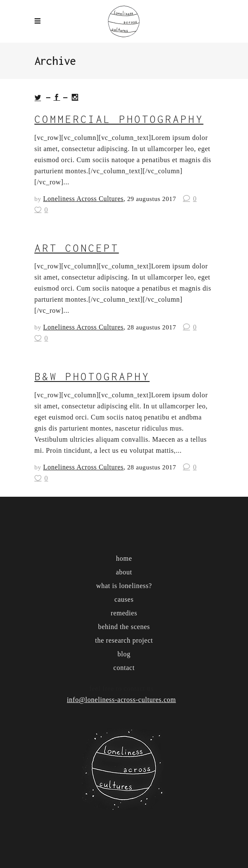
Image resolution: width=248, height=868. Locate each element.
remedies (124, 613)
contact (124, 668)
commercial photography (119, 119)
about (124, 572)
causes (124, 599)
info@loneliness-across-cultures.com (121, 700)
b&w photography (92, 376)
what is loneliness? (124, 586)
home (124, 558)
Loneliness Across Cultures (83, 199)
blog (124, 654)
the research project (124, 640)
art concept (77, 248)
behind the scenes (124, 627)
